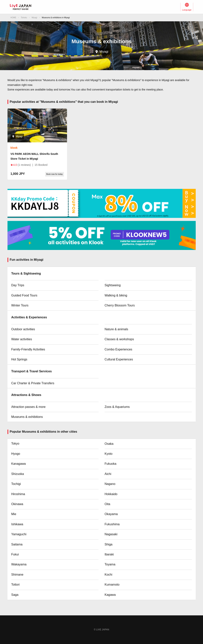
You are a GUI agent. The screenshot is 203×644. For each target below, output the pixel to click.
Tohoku (24, 18)
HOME (13, 18)
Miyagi (34, 18)
